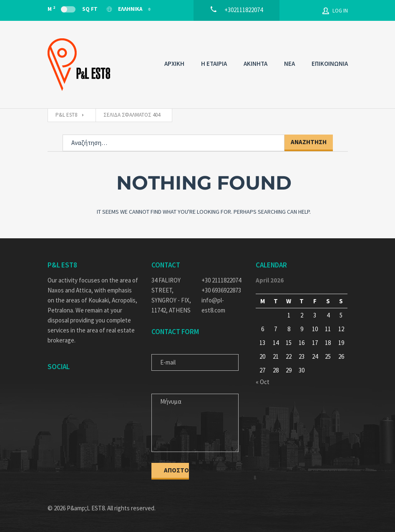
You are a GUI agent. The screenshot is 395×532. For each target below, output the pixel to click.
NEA (289, 64)
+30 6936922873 (221, 290)
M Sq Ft (73, 9)
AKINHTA (255, 64)
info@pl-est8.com (213, 305)
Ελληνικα (125, 9)
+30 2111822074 (221, 280)
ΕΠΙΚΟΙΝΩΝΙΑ (330, 64)
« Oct (263, 382)
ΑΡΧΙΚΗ (174, 64)
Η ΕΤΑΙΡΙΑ (214, 64)
